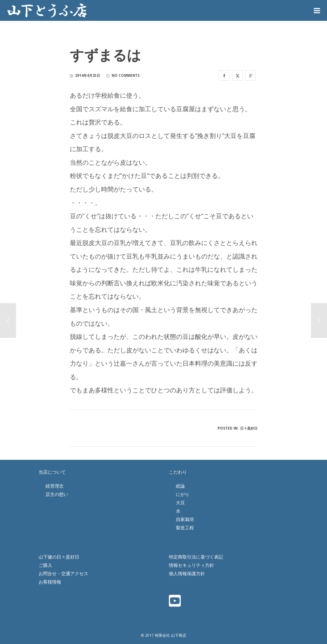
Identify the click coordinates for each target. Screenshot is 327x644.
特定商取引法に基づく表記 (196, 557)
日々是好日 (249, 428)
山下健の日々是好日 (59, 557)
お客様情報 (50, 582)
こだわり (178, 472)
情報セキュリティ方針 (191, 565)
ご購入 (45, 565)
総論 (180, 486)
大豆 (180, 503)
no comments (123, 75)
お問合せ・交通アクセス (63, 573)
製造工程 (185, 528)
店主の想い (57, 494)
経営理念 (55, 486)
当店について (52, 472)
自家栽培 (185, 519)
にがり (183, 494)
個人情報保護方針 (187, 573)
